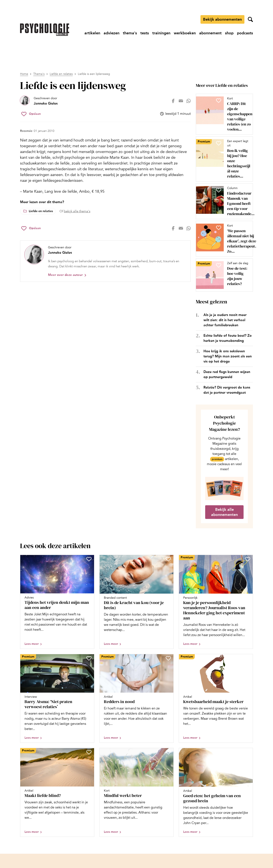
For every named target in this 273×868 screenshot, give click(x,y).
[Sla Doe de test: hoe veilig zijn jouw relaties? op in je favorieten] (219, 265)
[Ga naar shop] (229, 33)
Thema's (39, 74)
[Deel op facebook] (173, 101)
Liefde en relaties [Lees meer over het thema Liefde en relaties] (41, 211)
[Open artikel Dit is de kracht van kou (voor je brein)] (136, 602)
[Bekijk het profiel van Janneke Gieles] (39, 101)
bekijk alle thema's (77, 211)
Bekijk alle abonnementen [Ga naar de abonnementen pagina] (224, 512)
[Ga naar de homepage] (45, 30)
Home (24, 74)
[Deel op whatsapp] (189, 101)
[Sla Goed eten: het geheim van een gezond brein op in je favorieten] (248, 752)
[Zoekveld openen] (250, 19)
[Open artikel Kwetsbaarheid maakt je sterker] (216, 698)
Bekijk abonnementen (222, 19)
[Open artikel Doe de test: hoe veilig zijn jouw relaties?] (223, 275)
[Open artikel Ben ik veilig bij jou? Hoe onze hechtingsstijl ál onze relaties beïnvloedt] (223, 159)
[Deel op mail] (181, 101)
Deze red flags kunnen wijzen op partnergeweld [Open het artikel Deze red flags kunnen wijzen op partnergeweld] (227, 374)
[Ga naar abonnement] (210, 33)
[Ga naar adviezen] (112, 33)
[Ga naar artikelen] (92, 33)
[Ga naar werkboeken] (185, 33)
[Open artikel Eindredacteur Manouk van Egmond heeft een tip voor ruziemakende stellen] (223, 201)
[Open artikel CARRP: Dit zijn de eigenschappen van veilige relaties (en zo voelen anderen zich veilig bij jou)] (223, 114)
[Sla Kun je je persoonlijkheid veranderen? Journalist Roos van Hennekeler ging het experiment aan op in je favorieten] (248, 559)
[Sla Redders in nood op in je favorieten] (168, 658)
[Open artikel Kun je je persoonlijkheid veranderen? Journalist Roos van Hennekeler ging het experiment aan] (216, 602)
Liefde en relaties (61, 74)
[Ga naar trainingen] (161, 33)
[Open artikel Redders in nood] (136, 698)
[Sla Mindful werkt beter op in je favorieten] (168, 752)
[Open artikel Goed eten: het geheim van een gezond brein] (216, 792)
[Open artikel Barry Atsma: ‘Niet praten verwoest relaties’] (57, 698)
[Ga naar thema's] (130, 33)
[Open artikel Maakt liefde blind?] (57, 792)
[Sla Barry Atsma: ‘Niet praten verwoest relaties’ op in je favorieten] (89, 658)
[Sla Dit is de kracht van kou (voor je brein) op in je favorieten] (168, 559)
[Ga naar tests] (145, 33)
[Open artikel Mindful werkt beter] (136, 792)
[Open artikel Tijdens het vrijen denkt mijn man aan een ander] (57, 602)
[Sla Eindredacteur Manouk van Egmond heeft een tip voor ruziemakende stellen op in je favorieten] (219, 190)
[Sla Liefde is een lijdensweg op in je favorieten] (31, 114)
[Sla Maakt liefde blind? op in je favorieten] (89, 752)
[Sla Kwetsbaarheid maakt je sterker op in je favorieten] (248, 658)
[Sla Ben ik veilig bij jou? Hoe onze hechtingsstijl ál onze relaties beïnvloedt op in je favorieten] (219, 143)
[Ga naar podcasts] (245, 33)
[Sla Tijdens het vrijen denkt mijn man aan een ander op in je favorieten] (89, 559)
